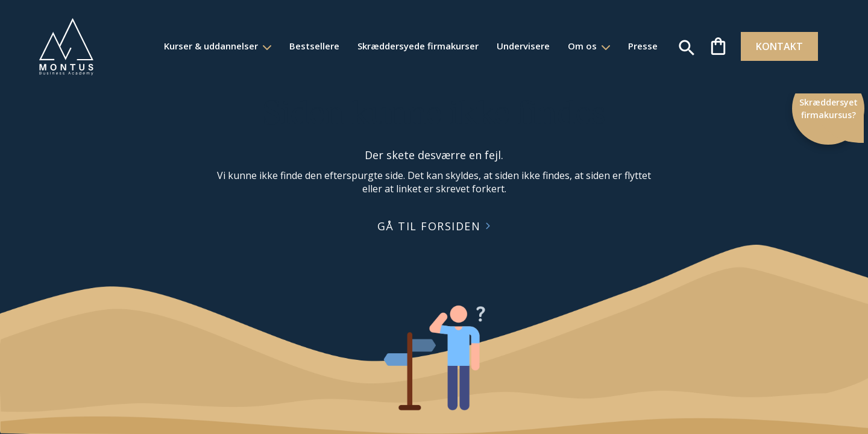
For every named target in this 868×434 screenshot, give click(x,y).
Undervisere (517, 46)
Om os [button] (577, 46)
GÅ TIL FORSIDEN (429, 226)
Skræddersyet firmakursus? (830, 108)
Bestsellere (308, 46)
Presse (636, 46)
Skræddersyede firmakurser (411, 46)
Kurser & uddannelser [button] (206, 46)
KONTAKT (774, 46)
